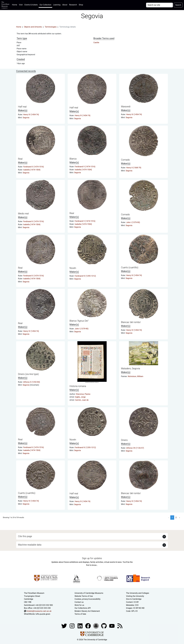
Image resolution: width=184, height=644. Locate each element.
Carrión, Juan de (82, 400)
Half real (22, 107)
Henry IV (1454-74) (31, 115)
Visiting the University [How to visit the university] (135, 596)
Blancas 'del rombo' (131, 322)
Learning (57, 5)
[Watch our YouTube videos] (112, 626)
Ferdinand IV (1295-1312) (85, 276)
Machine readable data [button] (30, 545)
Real (20, 159)
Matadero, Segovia (131, 368)
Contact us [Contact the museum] (79, 602)
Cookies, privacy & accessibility (87, 599)
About (65, 5)
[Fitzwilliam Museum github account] (104, 626)
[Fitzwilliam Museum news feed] (120, 626)
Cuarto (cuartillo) (130, 267)
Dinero (124, 440)
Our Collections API (83, 608)
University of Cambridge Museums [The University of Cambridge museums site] (89, 593)
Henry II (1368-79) (134, 168)
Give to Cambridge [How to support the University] (134, 599)
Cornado (125, 160)
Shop (81, 5)
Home (15, 5)
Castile (96, 43)
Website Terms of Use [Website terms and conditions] (84, 596)
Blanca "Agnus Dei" (79, 321)
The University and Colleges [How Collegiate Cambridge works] (138, 593)
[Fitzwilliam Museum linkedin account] (88, 626)
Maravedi (126, 107)
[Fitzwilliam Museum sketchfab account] (96, 626)
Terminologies (51, 27)
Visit (21, 5)
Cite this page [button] (25, 536)
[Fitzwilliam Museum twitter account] (64, 626)
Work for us (79, 605)
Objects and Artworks (33, 27)
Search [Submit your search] (178, 5)
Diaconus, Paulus (83, 394)
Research (73, 5)
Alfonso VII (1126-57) (135, 448)
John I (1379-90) (133, 222)
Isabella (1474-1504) (32, 170)
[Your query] (159, 5)
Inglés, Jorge (80, 397)
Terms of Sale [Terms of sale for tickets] (80, 614)
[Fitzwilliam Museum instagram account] (72, 626)
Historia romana (78, 386)
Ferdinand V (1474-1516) (33, 167)
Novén (73, 268)
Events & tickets (31, 5)
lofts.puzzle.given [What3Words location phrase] (43, 614)
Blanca (73, 159)
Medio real (23, 214)
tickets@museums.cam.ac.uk (39, 611)
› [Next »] (179, 518)
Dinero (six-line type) (28, 374)
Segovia (26, 118)
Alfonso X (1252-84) (32, 382)
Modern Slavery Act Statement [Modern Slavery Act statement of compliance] (87, 611)
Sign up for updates (92, 558)
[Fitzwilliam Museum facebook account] (80, 626)
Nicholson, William (135, 376)
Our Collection (45, 5)
